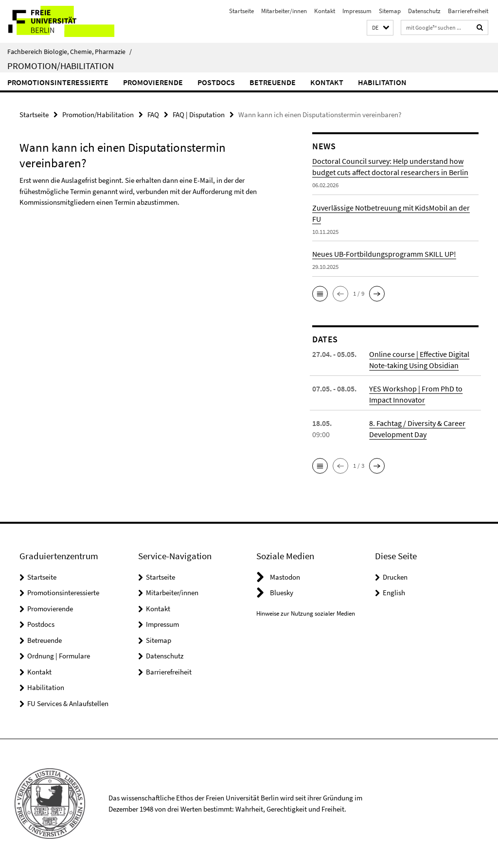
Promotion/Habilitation (61, 66)
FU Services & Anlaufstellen (68, 703)
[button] (380, 28)
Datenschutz (424, 11)
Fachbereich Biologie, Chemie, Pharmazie (70, 52)
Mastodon (285, 577)
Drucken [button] (395, 577)
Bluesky (282, 593)
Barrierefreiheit (468, 11)
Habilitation (382, 82)
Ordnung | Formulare (59, 656)
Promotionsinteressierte (58, 82)
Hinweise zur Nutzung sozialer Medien (306, 613)
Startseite (241, 11)
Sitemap (390, 11)
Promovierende (153, 82)
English (394, 593)
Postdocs (216, 82)
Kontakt (325, 11)
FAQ (153, 115)
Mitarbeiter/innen (284, 11)
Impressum (357, 11)
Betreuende (273, 82)
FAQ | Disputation (199, 115)
